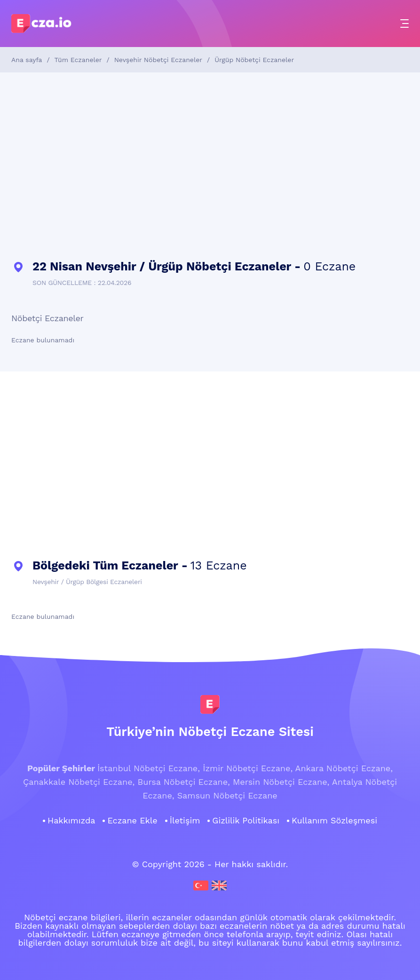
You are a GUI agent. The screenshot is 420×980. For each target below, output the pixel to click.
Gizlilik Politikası (246, 821)
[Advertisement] (210, 166)
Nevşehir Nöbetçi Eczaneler (158, 60)
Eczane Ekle (132, 821)
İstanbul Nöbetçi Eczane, (149, 768)
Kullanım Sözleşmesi (334, 821)
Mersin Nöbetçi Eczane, (281, 782)
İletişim (185, 821)
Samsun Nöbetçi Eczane (227, 795)
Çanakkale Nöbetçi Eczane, (79, 782)
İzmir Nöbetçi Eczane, (248, 768)
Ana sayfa (27, 60)
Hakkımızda (71, 821)
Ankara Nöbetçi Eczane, (344, 768)
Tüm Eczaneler (78, 60)
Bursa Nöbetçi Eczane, (184, 782)
